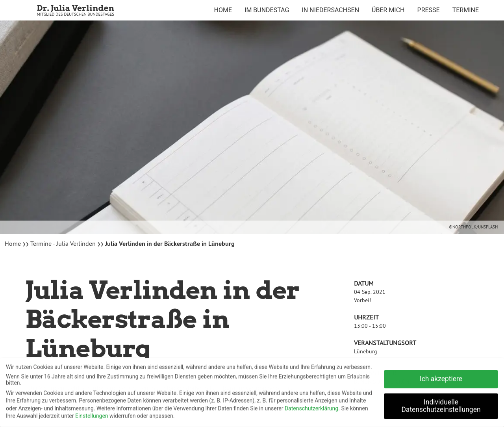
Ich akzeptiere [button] (441, 377)
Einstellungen (92, 414)
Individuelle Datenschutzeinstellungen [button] (441, 404)
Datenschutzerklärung (311, 407)
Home (14, 243)
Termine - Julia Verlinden (63, 243)
